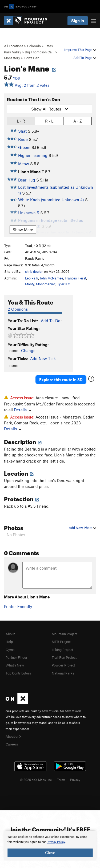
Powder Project (63, 665)
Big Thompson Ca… (40, 52)
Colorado (34, 46)
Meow (24, 164)
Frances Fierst (75, 278)
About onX (14, 736)
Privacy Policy (56, 842)
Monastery (12, 58)
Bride (23, 139)
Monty (30, 284)
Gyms (10, 650)
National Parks (63, 673)
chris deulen (34, 271)
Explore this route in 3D (61, 380)
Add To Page (85, 58)
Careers (12, 744)
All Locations (14, 46)
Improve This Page (80, 50)
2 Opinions (18, 309)
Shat (22, 131)
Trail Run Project (64, 657)
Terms (61, 780)
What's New (15, 665)
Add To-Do (51, 321)
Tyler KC (64, 284)
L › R (21, 121)
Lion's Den (31, 58)
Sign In (78, 21)
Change (28, 350)
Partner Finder (17, 657)
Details (23, 410)
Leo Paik (32, 278)
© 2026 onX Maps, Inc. (36, 780)
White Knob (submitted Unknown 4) (51, 200)
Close (50, 853)
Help (9, 642)
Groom (24, 147)
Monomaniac (46, 284)
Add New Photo (82, 528)
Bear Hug (27, 180)
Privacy (75, 780)
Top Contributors (18, 673)
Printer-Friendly (18, 606)
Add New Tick (43, 358)
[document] (50, 846)
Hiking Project (62, 650)
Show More (23, 230)
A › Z (78, 121)
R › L (49, 121)
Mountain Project (65, 634)
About (10, 634)
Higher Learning (33, 155)
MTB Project (61, 642)
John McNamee (51, 278)
